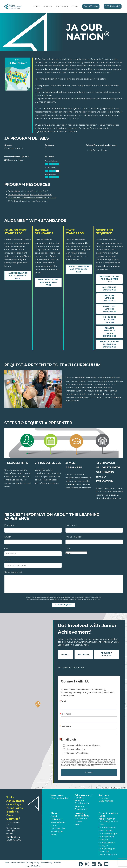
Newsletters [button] (57, 831)
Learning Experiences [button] (82, 815)
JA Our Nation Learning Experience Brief (28, 191)
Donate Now (91, 6)
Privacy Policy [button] (33, 863)
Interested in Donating (75, 749)
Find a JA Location (108, 855)
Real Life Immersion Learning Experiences (109, 332)
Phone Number (74, 537)
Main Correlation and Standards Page (18, 276)
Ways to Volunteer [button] (60, 798)
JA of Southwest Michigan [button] (107, 844)
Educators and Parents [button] (83, 797)
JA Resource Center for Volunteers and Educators (32, 198)
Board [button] (54, 816)
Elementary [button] (81, 818)
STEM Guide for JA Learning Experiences (28, 201)
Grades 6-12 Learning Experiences (109, 309)
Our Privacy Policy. (88, 766)
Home (36, 6)
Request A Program (106, 654)
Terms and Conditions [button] (15, 863)
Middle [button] (78, 822)
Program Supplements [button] (82, 802)
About (47, 6)
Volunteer (84, 654)
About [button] (54, 813)
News (75, 6)
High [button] (77, 825)
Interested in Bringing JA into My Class (83, 745)
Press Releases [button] (58, 822)
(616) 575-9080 (14, 840)
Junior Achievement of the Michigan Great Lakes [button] (108, 820)
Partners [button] (104, 795)
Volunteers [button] (57, 795)
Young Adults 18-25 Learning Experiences (109, 344)
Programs (62, 6)
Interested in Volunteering (77, 753)
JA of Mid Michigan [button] (108, 834)
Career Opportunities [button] (58, 827)
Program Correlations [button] (81, 808)
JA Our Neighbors (98, 150)
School (8, 560)
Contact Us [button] (13, 837)
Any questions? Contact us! (71, 667)
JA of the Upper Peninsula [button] (107, 850)
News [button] (53, 835)
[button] (51, 6)
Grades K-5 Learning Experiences (109, 298)
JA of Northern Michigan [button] (106, 838)
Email (8, 537)
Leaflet (98, 788)
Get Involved (113, 6)
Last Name (71, 525)
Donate (66, 654)
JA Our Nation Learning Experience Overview (30, 195)
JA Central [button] (36, 866)
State (68, 549)
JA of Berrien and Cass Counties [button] (107, 829)
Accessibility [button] (46, 863)
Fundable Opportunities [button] (106, 800)
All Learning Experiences (109, 289)
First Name (10, 525)
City (6, 549)
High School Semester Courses (109, 320)
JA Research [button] (57, 819)
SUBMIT (89, 773)
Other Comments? (13, 572)
